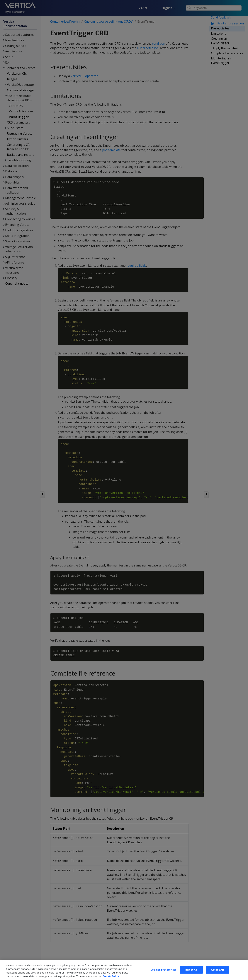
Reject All (191, 976)
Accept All (217, 976)
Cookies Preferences (164, 976)
